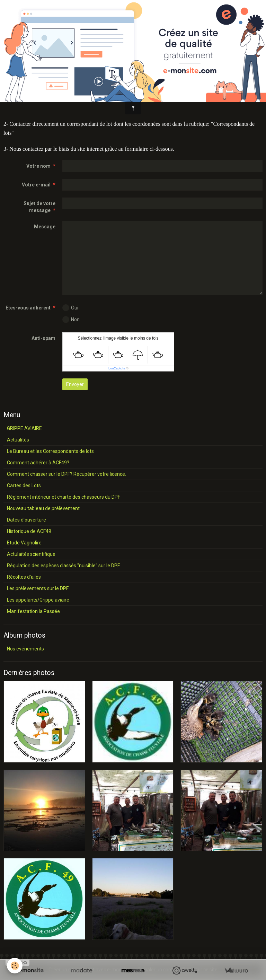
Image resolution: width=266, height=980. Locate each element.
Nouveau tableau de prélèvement (43, 508)
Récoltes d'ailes (24, 577)
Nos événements (25, 649)
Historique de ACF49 (29, 531)
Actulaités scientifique (31, 554)
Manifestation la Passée (33, 611)
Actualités (18, 440)
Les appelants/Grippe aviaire (38, 600)
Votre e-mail (36, 185)
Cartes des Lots (24, 485)
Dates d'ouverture (26, 520)
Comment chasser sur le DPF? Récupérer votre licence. (66, 474)
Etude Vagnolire (24, 543)
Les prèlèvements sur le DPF (38, 588)
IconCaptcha (117, 368)
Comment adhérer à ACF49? (38, 463)
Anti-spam (43, 338)
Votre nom (38, 166)
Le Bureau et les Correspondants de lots (50, 451)
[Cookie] (15, 966)
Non (71, 320)
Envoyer (75, 384)
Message (45, 227)
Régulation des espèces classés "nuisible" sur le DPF (63, 566)
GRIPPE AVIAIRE (24, 428)
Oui (70, 308)
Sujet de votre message (39, 207)
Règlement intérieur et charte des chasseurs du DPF (64, 497)
